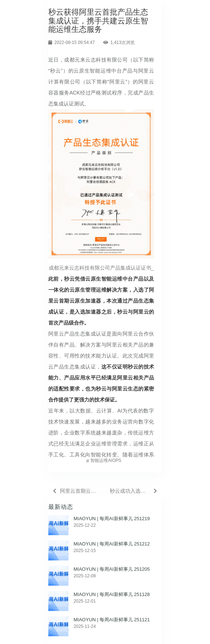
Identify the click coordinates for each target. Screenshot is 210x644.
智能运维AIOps (106, 460)
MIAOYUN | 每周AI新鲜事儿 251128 (112, 594)
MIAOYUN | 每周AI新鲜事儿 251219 (112, 519)
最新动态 (61, 507)
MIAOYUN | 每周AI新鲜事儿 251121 (112, 620)
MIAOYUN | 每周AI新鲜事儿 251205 (112, 569)
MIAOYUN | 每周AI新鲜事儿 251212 (112, 544)
